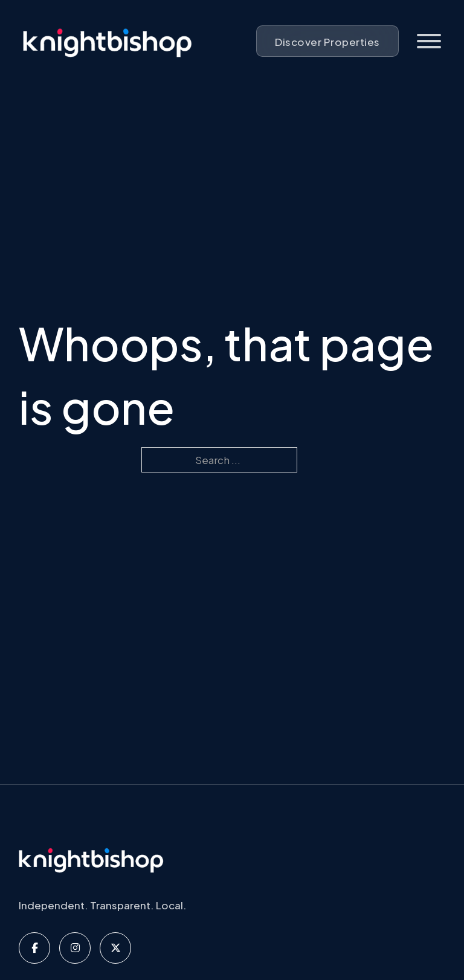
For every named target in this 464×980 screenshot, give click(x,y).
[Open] (429, 41)
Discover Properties (327, 42)
